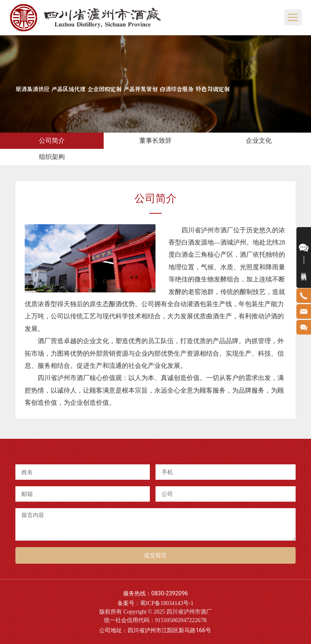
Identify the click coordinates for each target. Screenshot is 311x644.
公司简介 (52, 141)
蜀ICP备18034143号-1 (167, 603)
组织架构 (52, 157)
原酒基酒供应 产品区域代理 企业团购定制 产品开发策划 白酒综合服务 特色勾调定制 (122, 88)
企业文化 (259, 141)
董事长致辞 (155, 141)
